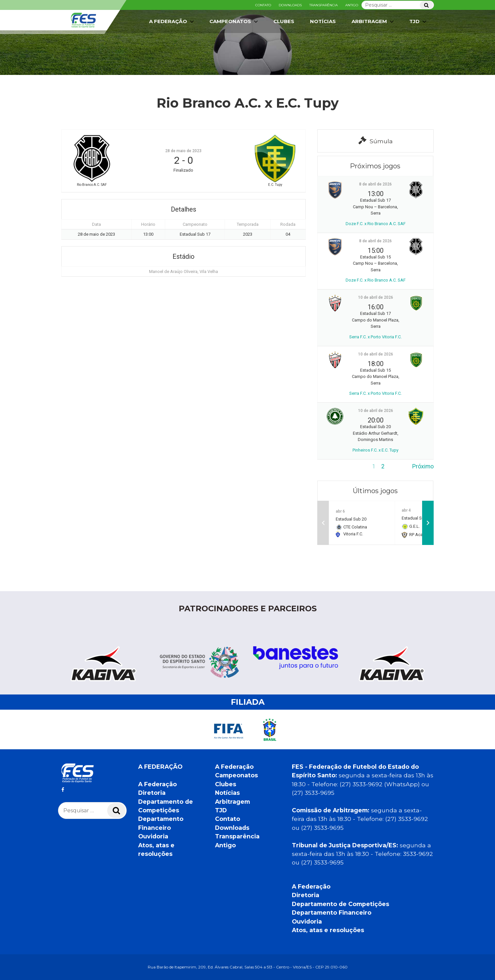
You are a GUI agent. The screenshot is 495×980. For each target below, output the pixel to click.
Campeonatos (234, 21)
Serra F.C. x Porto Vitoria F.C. (375, 337)
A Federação (172, 21)
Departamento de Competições (340, 904)
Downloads (290, 5)
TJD (418, 21)
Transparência (324, 5)
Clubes (284, 21)
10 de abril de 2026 (376, 297)
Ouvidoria (153, 836)
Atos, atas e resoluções (328, 930)
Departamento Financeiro (332, 912)
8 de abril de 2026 (375, 184)
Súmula (376, 140)
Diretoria (152, 793)
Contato (263, 5)
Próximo (423, 466)
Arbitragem (373, 21)
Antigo (352, 5)
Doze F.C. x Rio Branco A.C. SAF (376, 224)
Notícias (323, 21)
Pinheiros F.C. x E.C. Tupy (375, 450)
